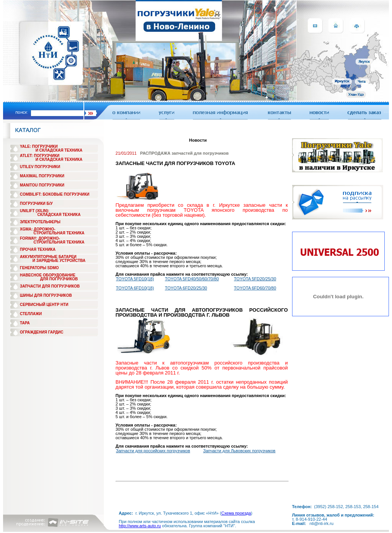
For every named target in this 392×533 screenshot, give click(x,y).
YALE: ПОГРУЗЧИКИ (39, 146)
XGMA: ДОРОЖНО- (38, 229)
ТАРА (25, 323)
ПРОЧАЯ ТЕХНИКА (38, 249)
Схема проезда (236, 513)
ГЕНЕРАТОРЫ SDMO (39, 268)
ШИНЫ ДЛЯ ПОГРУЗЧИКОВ (46, 295)
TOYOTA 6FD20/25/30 (186, 288)
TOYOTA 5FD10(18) (135, 279)
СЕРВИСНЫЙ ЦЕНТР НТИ (44, 305)
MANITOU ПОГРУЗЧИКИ (42, 185)
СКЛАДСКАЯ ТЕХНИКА (59, 215)
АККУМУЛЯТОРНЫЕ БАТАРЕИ (48, 257)
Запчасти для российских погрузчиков (153, 451)
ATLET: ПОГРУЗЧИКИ (40, 156)
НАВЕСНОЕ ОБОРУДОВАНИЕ (48, 275)
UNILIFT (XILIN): (35, 211)
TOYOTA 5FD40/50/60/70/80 (192, 279)
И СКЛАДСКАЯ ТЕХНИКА (59, 150)
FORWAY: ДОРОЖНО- (40, 238)
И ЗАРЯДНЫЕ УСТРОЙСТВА (59, 261)
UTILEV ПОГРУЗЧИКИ (40, 167)
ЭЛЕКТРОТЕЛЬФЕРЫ (40, 222)
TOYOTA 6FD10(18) (135, 288)
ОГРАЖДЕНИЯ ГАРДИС (42, 332)
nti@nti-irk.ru (322, 523)
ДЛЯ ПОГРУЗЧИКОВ (59, 279)
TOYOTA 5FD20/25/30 (255, 279)
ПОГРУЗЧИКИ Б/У (36, 204)
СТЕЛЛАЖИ (31, 314)
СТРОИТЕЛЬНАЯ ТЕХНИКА (59, 233)
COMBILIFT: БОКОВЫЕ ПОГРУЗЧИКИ (55, 194)
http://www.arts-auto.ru (140, 526)
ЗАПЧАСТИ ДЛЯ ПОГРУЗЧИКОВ (50, 286)
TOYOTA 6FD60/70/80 (255, 288)
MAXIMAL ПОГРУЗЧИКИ (42, 176)
